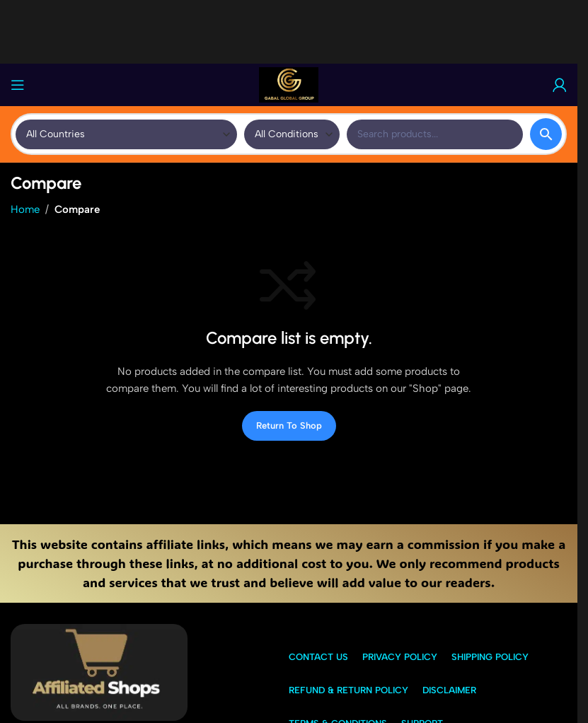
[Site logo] (289, 84)
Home (25, 209)
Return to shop (289, 426)
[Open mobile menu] (18, 85)
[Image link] (99, 671)
